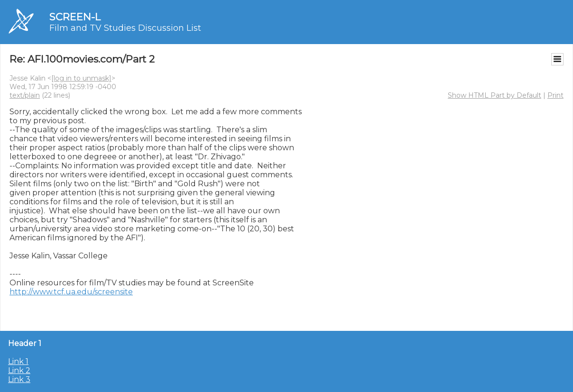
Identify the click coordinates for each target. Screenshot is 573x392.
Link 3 (19, 379)
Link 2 (19, 370)
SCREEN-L (75, 17)
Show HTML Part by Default (494, 95)
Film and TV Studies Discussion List (125, 28)
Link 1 (18, 361)
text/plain (25, 95)
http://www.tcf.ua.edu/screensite (71, 292)
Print (555, 95)
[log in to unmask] (81, 78)
